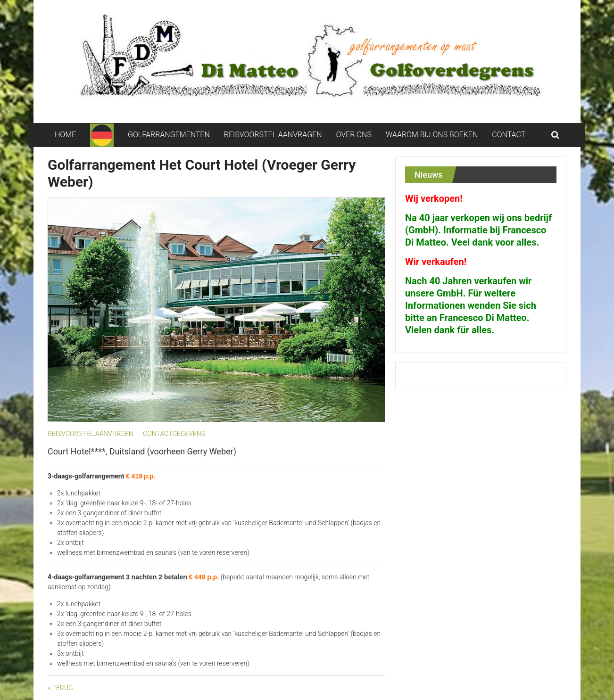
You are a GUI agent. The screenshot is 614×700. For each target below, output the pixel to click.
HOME (65, 135)
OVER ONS (354, 135)
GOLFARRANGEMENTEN (169, 135)
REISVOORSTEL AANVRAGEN (273, 135)
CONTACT (509, 135)
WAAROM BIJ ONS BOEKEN (432, 135)
